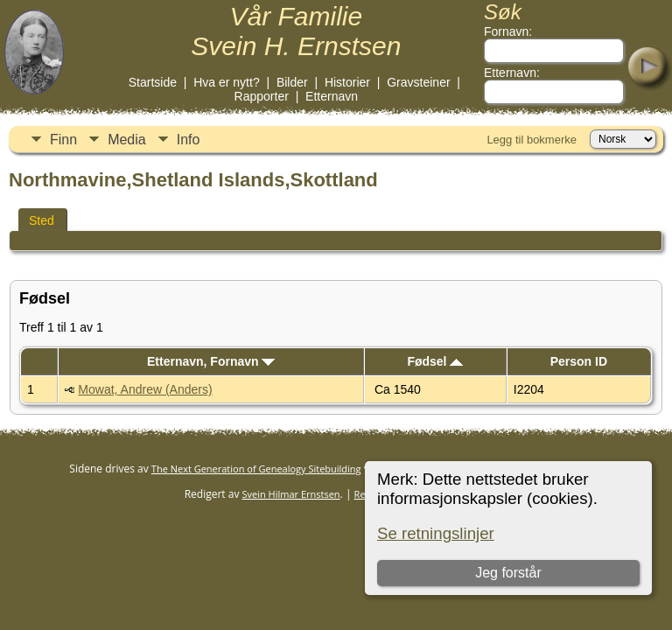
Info (189, 140)
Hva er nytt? (226, 82)
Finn (63, 140)
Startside (153, 82)
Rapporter (262, 96)
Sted (42, 220)
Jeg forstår (508, 573)
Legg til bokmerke (532, 140)
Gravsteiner (418, 82)
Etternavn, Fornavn (211, 361)
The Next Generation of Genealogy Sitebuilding (256, 469)
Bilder (292, 82)
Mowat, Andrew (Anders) (145, 389)
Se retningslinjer (436, 533)
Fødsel (435, 361)
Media (127, 140)
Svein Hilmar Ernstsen (291, 494)
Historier (347, 82)
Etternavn (332, 96)
